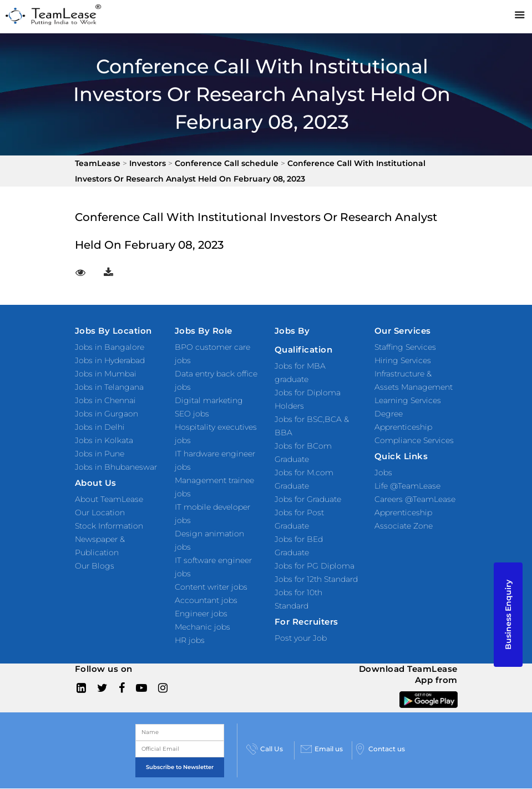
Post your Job (301, 638)
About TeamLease (109, 499)
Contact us (380, 749)
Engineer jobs (201, 614)
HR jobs (190, 640)
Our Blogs (95, 566)
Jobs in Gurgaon (107, 414)
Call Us (265, 749)
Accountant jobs (206, 600)
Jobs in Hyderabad (110, 360)
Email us (322, 749)
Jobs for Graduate (308, 499)
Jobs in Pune (100, 454)
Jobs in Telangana (109, 387)
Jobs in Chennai (105, 400)
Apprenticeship (403, 512)
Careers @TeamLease (415, 499)
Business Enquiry (508, 615)
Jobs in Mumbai (106, 374)
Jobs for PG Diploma (315, 566)
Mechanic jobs (202, 627)
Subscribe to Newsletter (180, 767)
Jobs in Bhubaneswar (116, 467)
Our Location (100, 512)
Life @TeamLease (407, 486)
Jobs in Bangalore (110, 347)
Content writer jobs (211, 587)
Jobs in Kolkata (104, 440)
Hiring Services (403, 360)
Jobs (383, 473)
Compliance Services (414, 440)
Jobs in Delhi (100, 427)
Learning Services (408, 400)
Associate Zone (404, 526)
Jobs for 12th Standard (316, 579)
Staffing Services (405, 347)
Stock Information (109, 526)
